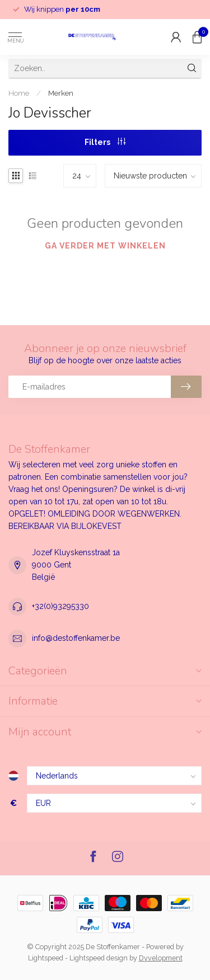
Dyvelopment (161, 958)
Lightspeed (46, 958)
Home (19, 93)
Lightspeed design (99, 958)
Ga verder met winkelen (105, 246)
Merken (61, 93)
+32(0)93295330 (60, 606)
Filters (105, 142)
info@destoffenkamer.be (76, 638)
